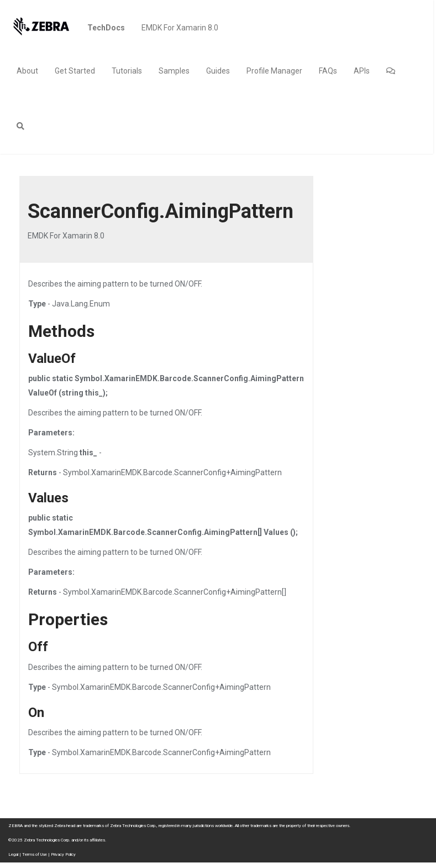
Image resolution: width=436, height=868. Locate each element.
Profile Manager (274, 71)
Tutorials (127, 71)
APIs (362, 71)
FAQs (328, 71)
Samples (174, 71)
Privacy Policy (63, 854)
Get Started (75, 71)
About (27, 71)
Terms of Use (35, 854)
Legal (13, 854)
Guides (218, 71)
